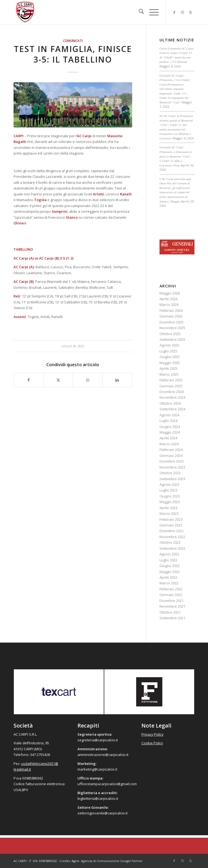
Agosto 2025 (169, 345)
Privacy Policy (152, 734)
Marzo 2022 (169, 583)
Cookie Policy (152, 743)
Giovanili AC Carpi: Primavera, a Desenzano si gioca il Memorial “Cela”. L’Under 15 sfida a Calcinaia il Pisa (176, 156)
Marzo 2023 (169, 513)
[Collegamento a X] (190, 12)
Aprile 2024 (168, 438)
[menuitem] (139, 12)
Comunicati (73, 41)
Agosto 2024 (169, 415)
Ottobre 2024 (170, 403)
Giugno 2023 (170, 496)
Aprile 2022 (168, 577)
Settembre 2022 (172, 548)
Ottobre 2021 (170, 612)
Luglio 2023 (168, 490)
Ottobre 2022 (170, 542)
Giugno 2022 (170, 566)
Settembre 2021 (172, 618)
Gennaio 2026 (171, 316)
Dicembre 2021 (172, 601)
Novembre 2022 (172, 537)
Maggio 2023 (170, 502)
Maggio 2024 (170, 432)
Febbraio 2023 (171, 519)
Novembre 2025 (172, 328)
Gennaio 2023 (171, 525)
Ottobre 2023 (170, 473)
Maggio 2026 (170, 293)
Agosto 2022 (169, 554)
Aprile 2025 (168, 368)
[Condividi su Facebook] (29, 380)
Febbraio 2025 (171, 380)
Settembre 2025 (172, 339)
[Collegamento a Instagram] (182, 12)
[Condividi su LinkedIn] (117, 380)
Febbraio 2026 (171, 310)
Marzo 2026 (169, 304)
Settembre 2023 (172, 479)
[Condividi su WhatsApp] (88, 380)
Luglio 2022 (168, 560)
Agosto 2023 (169, 484)
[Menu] (151, 12)
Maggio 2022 (170, 572)
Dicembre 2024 (172, 392)
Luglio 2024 (168, 421)
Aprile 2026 (168, 299)
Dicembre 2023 (172, 461)
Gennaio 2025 (171, 386)
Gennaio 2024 (171, 456)
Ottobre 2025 (170, 334)
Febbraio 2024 (171, 450)
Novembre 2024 (172, 397)
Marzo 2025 (169, 374)
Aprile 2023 (168, 508)
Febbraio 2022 (171, 589)
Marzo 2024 (169, 444)
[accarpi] (25, 12)
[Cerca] (139, 12)
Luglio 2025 (168, 351)
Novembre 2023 (172, 467)
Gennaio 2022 (171, 595)
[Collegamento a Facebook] (174, 12)
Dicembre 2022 (172, 531)
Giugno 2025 (170, 357)
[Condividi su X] (58, 380)
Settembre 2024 (172, 409)
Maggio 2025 (170, 363)
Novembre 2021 (172, 606)
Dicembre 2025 (172, 322)
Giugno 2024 (170, 427)
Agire (75, 861)
